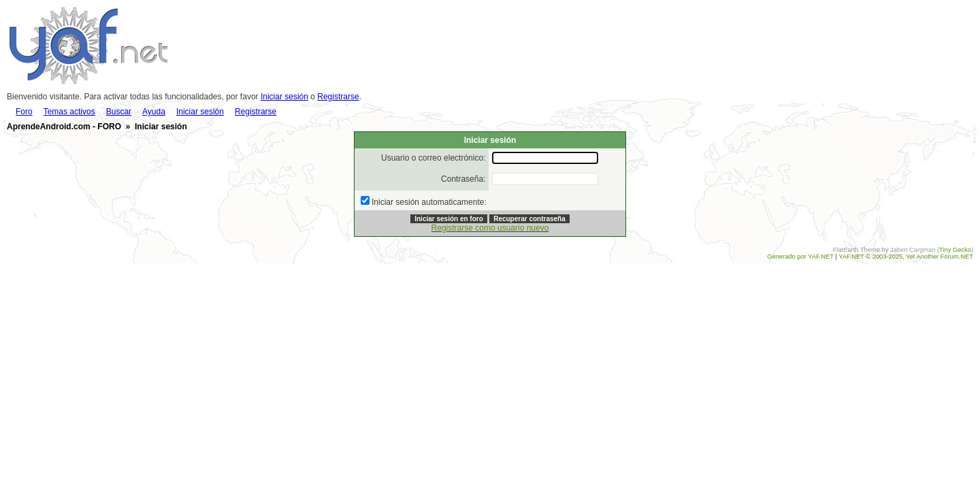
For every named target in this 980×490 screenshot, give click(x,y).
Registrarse (338, 97)
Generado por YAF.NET (800, 257)
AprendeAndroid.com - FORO (64, 127)
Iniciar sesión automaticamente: (429, 202)
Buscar (119, 112)
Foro (24, 112)
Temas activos (69, 112)
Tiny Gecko (955, 250)
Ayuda (154, 112)
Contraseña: (463, 179)
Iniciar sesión (284, 97)
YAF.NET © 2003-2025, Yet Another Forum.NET (906, 257)
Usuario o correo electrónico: (433, 158)
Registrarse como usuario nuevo (490, 228)
